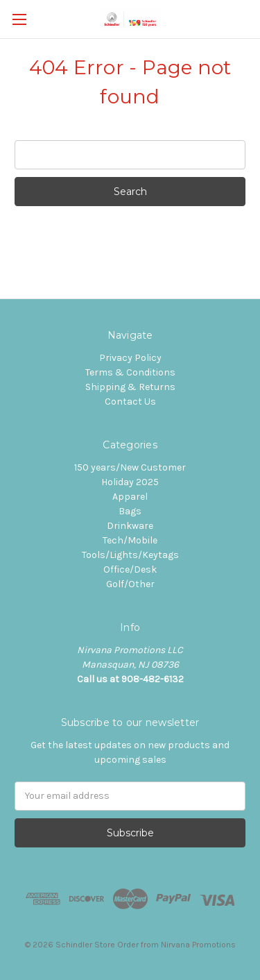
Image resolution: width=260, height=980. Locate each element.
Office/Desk (130, 569)
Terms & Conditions (130, 372)
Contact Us (130, 402)
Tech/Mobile (130, 540)
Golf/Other (130, 584)
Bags (130, 511)
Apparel (130, 497)
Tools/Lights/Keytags (130, 555)
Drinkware (130, 526)
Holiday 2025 (130, 482)
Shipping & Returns (130, 387)
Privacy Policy (130, 358)
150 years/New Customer (130, 467)
